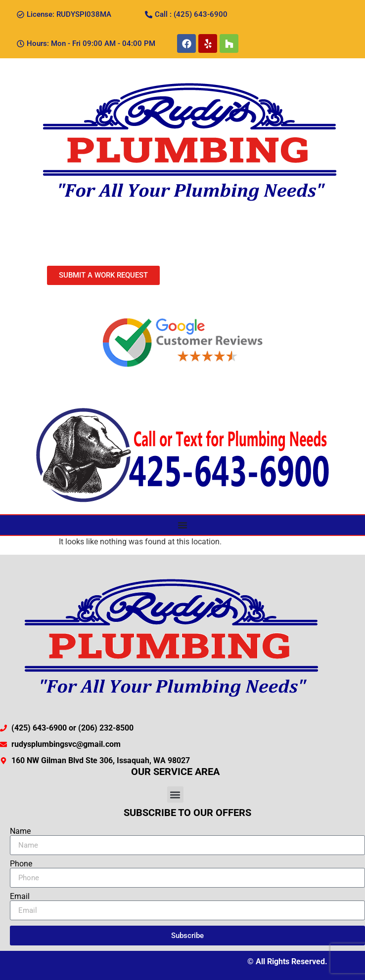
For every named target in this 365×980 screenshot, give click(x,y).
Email (20, 897)
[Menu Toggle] (182, 525)
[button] (175, 795)
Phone (21, 864)
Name (20, 831)
